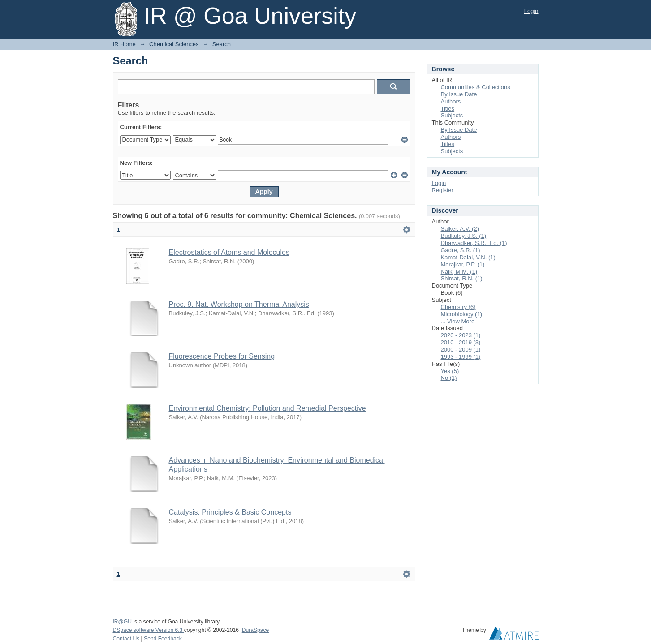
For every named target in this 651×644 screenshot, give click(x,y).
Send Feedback (163, 639)
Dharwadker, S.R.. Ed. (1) (474, 243)
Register (443, 190)
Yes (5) (450, 371)
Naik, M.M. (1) (459, 272)
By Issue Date (459, 94)
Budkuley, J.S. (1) (464, 236)
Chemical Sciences (174, 44)
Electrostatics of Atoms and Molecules (229, 252)
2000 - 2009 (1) (461, 350)
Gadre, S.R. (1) (461, 250)
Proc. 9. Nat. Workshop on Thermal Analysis (239, 304)
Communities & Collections (476, 87)
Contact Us (126, 639)
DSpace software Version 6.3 (149, 630)
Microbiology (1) (461, 314)
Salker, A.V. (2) (460, 229)
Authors (451, 101)
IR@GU (123, 622)
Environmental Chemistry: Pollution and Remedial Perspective (267, 408)
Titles (448, 109)
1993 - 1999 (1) (461, 357)
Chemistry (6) (458, 307)
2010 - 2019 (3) (461, 342)
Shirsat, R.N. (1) (462, 278)
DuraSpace (255, 630)
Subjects (452, 115)
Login (531, 11)
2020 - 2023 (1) (461, 335)
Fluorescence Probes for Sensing (222, 356)
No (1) (449, 378)
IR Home (124, 44)
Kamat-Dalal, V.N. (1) (468, 257)
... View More (458, 321)
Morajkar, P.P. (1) (463, 264)
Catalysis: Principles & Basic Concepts (230, 512)
